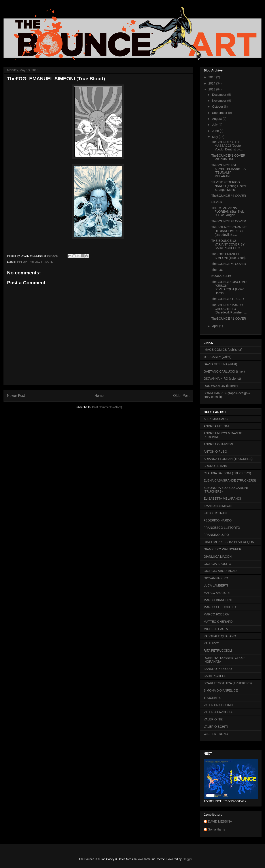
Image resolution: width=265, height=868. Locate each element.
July (215, 125)
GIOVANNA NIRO (216, 578)
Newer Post (16, 396)
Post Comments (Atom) (107, 407)
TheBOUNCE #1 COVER (229, 319)
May (215, 137)
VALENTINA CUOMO (218, 705)
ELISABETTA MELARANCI (222, 499)
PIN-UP (22, 262)
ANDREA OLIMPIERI (218, 444)
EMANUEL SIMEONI (218, 506)
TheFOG (34, 262)
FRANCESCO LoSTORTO (222, 528)
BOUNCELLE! (221, 276)
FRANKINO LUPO (216, 535)
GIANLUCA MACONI (218, 557)
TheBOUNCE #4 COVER (229, 196)
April (216, 326)
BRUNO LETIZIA (215, 466)
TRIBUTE (47, 262)
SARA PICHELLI (215, 676)
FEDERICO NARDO (218, 520)
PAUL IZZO (211, 643)
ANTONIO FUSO (215, 452)
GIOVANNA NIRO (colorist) (222, 379)
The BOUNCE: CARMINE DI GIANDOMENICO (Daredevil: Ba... (229, 231)
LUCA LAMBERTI (216, 585)
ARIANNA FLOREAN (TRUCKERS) (228, 459)
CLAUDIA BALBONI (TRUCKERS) (227, 473)
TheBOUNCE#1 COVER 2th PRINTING (228, 157)
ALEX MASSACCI (216, 419)
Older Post (181, 396)
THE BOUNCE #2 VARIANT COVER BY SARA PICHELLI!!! (228, 244)
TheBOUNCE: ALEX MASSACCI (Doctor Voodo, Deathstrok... (227, 146)
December (220, 95)
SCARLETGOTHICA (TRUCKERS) (228, 683)
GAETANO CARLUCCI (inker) (224, 371)
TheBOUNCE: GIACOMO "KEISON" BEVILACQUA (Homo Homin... (229, 287)
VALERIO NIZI (214, 719)
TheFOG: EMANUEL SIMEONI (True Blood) (228, 256)
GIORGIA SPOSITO (217, 564)
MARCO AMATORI (217, 593)
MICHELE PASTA (216, 629)
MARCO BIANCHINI (218, 600)
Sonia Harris (217, 829)
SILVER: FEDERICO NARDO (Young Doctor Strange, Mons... (229, 186)
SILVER (217, 202)
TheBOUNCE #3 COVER (229, 221)
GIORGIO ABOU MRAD (220, 571)
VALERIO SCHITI (216, 727)
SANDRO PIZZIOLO (218, 669)
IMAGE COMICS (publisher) (223, 350)
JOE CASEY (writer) (218, 357)
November (220, 101)
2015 (212, 77)
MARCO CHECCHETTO (221, 607)
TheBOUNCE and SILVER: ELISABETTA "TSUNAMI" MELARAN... (228, 171)
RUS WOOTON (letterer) (221, 386)
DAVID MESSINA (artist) (220, 364)
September (220, 113)
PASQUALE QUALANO (220, 636)
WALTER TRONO (216, 734)
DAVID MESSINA (220, 821)
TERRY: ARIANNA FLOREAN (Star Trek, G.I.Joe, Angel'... (228, 212)
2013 (212, 89)
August (217, 119)
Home (99, 396)
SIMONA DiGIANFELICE (221, 690)
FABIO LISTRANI (216, 513)
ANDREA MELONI (216, 426)
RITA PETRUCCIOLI (218, 651)
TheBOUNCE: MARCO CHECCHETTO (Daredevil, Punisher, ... (229, 309)
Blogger (187, 859)
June (216, 131)
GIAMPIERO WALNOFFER (222, 549)
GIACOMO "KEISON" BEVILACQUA (229, 542)
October (218, 107)
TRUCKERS (212, 698)
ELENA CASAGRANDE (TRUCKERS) (230, 480)
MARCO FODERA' (217, 614)
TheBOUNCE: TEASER (228, 299)
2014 (212, 83)
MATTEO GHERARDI (219, 622)
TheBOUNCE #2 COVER (229, 264)
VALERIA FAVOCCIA (218, 712)
